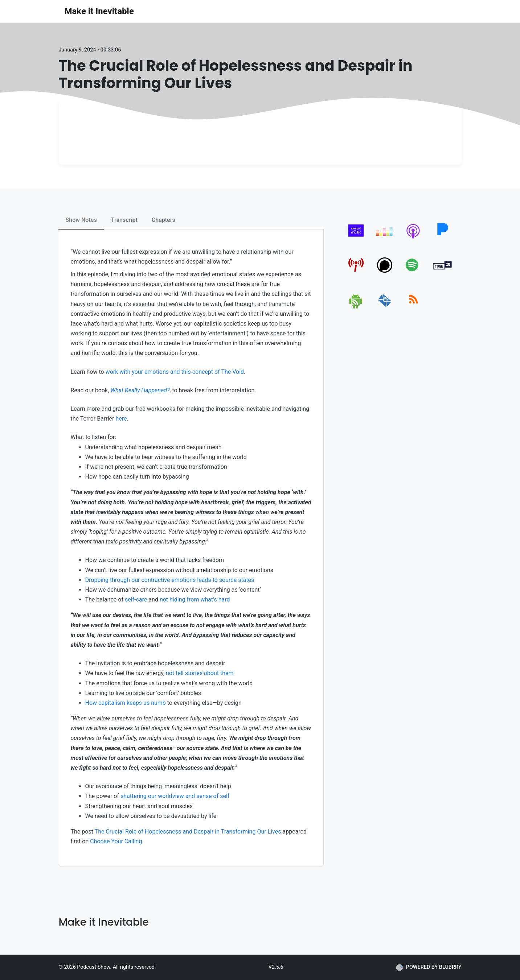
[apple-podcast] (413, 238)
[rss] (413, 307)
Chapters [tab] (163, 220)
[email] (385, 307)
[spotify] (413, 273)
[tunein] (443, 273)
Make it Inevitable (99, 11)
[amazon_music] (356, 238)
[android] (356, 307)
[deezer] (385, 238)
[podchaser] (385, 273)
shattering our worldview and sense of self (175, 796)
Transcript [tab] (124, 220)
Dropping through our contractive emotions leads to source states (170, 580)
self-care (136, 599)
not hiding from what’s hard (195, 599)
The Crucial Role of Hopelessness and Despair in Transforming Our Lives (188, 832)
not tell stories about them (200, 673)
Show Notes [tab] (81, 220)
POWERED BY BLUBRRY (429, 967)
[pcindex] (356, 273)
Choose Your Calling (116, 841)
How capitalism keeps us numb (126, 703)
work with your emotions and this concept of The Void (175, 372)
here (121, 419)
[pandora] (443, 238)
